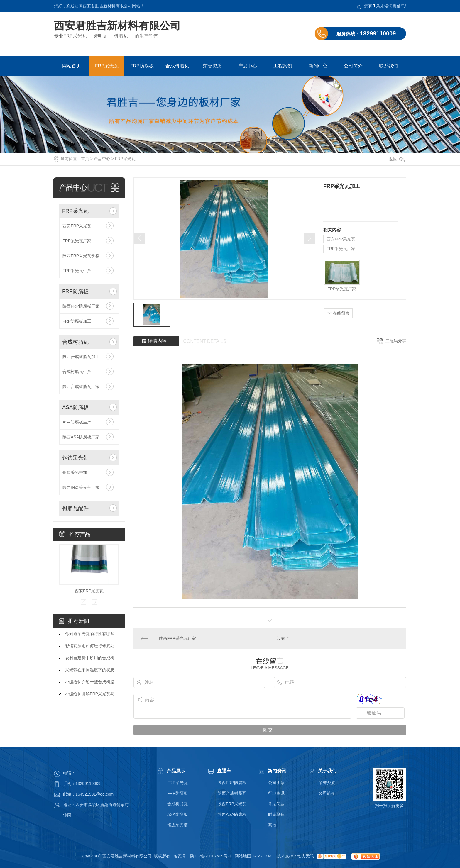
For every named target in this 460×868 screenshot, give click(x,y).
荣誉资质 (212, 66)
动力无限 (306, 856)
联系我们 (388, 66)
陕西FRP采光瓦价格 (81, 256)
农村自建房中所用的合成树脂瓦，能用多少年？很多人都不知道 (92, 658)
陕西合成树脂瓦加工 (81, 357)
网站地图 (243, 856)
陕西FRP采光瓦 (232, 804)
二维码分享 (396, 341)
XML (270, 856)
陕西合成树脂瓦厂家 (81, 386)
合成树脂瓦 (177, 66)
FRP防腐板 (142, 66)
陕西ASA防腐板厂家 (81, 437)
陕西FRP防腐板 (232, 783)
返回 (397, 159)
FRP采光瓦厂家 (77, 241)
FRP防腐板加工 (77, 321)
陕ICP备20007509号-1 (211, 856)
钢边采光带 (75, 458)
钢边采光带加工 (77, 472)
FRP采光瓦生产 (77, 271)
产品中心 (248, 66)
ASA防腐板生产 (77, 422)
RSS (258, 856)
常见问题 (276, 804)
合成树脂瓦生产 (77, 372)
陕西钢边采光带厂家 (81, 487)
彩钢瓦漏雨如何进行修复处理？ (92, 646)
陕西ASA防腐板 (232, 814)
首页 (85, 159)
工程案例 (283, 66)
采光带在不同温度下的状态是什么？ (92, 670)
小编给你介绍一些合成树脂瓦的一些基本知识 (92, 682)
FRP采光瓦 (107, 66)
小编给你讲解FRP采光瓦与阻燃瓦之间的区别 (92, 694)
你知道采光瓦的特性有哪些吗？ (92, 634)
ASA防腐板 (75, 407)
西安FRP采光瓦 (77, 226)
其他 (272, 825)
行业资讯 (276, 793)
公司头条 (276, 783)
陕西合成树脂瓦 (232, 793)
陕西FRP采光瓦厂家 (177, 638)
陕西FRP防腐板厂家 (81, 306)
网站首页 (72, 66)
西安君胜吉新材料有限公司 (117, 26)
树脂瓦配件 (75, 508)
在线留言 (338, 313)
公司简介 (353, 66)
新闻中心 (318, 66)
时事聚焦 (276, 814)
